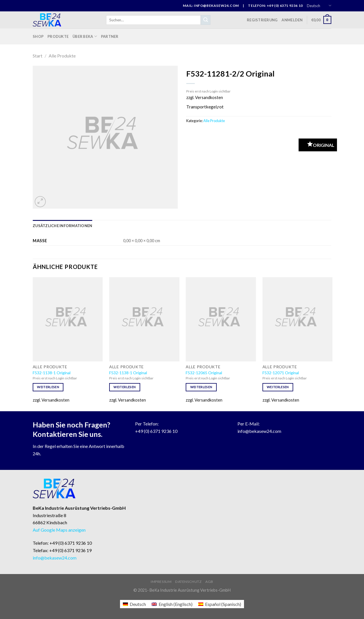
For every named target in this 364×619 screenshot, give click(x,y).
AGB (209, 582)
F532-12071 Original (281, 373)
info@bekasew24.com (259, 431)
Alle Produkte (62, 56)
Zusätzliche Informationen (62, 226)
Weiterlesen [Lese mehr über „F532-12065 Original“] (201, 387)
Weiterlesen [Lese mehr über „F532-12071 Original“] (278, 387)
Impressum (161, 582)
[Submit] (206, 20)
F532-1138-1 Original (52, 373)
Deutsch (319, 6)
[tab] (62, 226)
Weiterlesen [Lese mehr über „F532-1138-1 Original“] (48, 387)
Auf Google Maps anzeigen (59, 530)
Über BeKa (85, 36)
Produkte (58, 36)
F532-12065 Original (204, 373)
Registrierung (262, 20)
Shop (38, 36)
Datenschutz (189, 582)
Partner (110, 36)
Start (38, 56)
